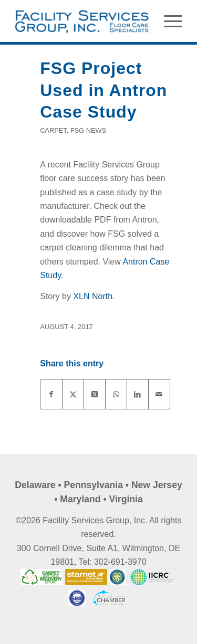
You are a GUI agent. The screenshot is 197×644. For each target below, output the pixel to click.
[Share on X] (73, 394)
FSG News (88, 130)
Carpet (53, 130)
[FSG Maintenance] (82, 21)
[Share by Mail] (159, 394)
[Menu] (168, 21)
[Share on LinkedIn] (138, 394)
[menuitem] (168, 21)
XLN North (93, 296)
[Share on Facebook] (51, 394)
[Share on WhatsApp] (116, 394)
